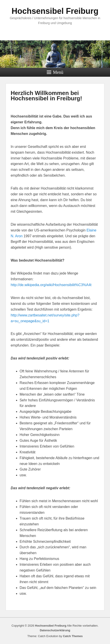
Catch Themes (73, 636)
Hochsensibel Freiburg (55, 11)
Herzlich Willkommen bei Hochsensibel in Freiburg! (46, 96)
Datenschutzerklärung (55, 630)
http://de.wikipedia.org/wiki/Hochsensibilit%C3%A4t (51, 285)
